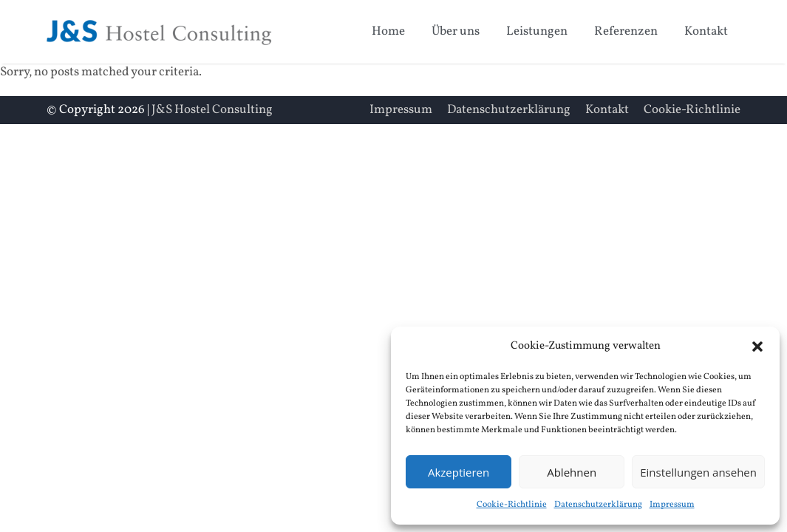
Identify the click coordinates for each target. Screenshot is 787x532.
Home (388, 31)
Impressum (672, 505)
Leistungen (537, 31)
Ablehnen (572, 472)
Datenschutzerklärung (598, 505)
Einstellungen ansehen (698, 472)
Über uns (456, 31)
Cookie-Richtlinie (512, 505)
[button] (757, 347)
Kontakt (706, 31)
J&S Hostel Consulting (212, 110)
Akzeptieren (459, 472)
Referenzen (626, 31)
